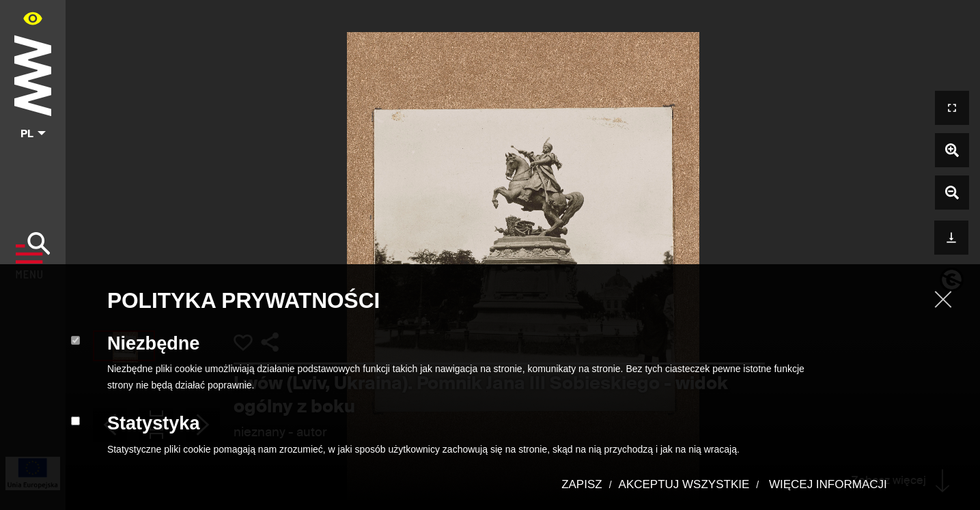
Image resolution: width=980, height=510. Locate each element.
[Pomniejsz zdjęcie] (952, 193)
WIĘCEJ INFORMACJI (826, 484)
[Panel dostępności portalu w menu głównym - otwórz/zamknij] (33, 18)
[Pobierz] (951, 236)
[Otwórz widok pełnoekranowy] (952, 108)
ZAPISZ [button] (582, 484)
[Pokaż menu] (33, 255)
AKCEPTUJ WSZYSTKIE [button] (684, 484)
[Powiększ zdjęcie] (952, 150)
